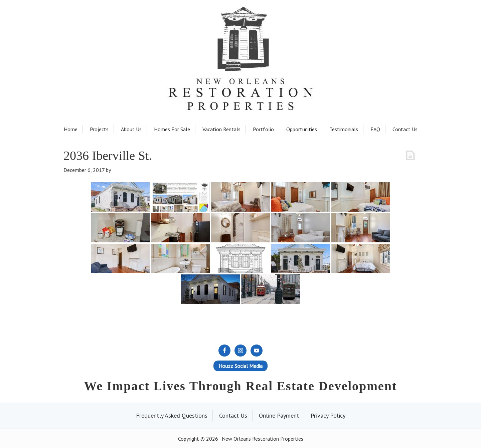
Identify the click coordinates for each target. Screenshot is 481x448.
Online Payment (279, 415)
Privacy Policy (328, 415)
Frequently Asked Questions (172, 415)
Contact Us (233, 415)
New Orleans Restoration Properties (240, 40)
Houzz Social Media (240, 366)
